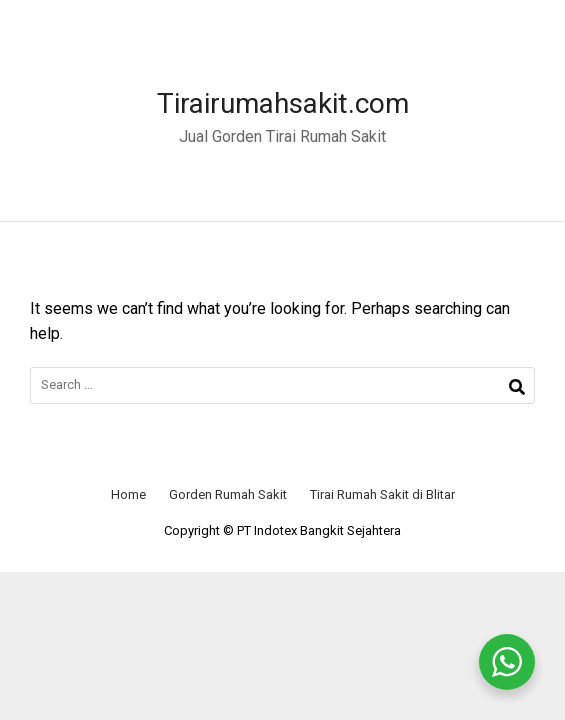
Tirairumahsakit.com (283, 103)
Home (128, 494)
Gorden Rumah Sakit (228, 494)
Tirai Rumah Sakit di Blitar (382, 494)
